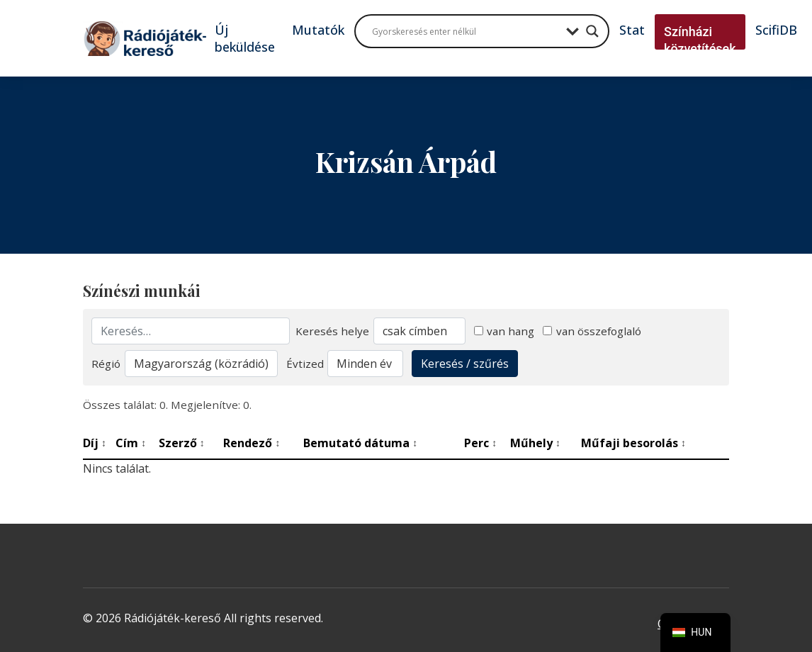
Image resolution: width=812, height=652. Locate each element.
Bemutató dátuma (360, 443)
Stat (632, 30)
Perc (480, 443)
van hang (504, 331)
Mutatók (318, 30)
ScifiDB (776, 30)
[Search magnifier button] (592, 31)
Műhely (535, 443)
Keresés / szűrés (465, 364)
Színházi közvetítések (700, 40)
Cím (131, 443)
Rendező (252, 443)
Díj (95, 443)
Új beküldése (245, 38)
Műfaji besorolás (633, 443)
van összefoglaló (592, 331)
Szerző (182, 443)
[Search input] (466, 31)
